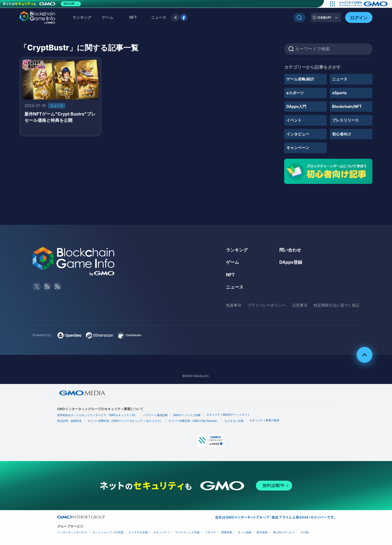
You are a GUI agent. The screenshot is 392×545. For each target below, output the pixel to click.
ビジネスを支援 (138, 532)
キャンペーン (298, 148)
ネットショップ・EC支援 (108, 532)
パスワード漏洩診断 (155, 415)
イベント (294, 120)
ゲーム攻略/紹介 (300, 79)
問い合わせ (290, 250)
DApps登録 (291, 262)
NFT (133, 17)
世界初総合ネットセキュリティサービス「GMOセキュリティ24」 (97, 415)
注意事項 (300, 305)
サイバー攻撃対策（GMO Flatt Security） (194, 421)
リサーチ (210, 532)
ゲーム (108, 17)
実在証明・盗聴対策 (69, 421)
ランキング (82, 17)
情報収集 (227, 532)
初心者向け (342, 134)
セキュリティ (161, 532)
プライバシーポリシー (267, 305)
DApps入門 (296, 106)
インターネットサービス (72, 532)
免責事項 (234, 305)
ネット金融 (244, 532)
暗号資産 (262, 532)
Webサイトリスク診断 (187, 415)
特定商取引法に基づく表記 (336, 305)
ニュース (340, 79)
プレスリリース (345, 120)
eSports (339, 93)
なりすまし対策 (234, 421)
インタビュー (298, 134)
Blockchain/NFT (347, 106)
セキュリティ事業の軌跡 (264, 420)
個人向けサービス (284, 532)
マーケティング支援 (187, 532)
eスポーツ (295, 93)
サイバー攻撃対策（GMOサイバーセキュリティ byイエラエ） (125, 421)
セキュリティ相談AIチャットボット (228, 415)
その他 (304, 532)
